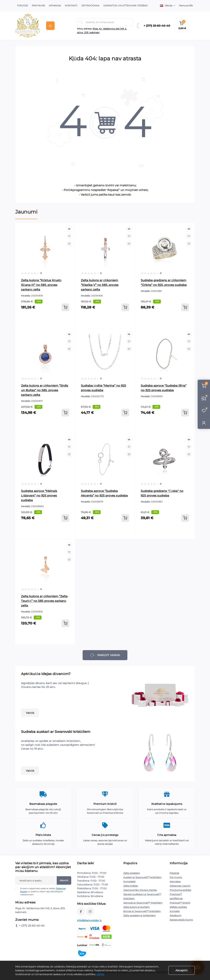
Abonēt (64, 880)
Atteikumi (175, 915)
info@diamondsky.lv (89, 920)
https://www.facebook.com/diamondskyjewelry (81, 912)
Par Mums (38, 5)
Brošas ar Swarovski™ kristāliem (142, 911)
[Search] (81, 22)
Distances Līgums (180, 886)
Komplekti (129, 882)
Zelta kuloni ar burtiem (137, 907)
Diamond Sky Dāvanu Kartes (140, 890)
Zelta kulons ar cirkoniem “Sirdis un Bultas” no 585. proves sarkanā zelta (45, 390)
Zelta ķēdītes (131, 886)
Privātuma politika (180, 890)
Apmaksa (55, 5)
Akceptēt (182, 970)
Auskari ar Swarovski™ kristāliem (142, 877)
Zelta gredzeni (132, 873)
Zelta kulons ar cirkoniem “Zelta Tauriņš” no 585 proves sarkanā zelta (44, 601)
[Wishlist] (69, 236)
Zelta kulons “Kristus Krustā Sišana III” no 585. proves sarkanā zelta (41, 285)
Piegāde (23, 5)
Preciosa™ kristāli (180, 903)
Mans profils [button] (186, 5)
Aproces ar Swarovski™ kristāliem (143, 903)
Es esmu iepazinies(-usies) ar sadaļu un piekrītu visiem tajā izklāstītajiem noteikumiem (43, 891)
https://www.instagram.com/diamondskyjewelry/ (90, 912)
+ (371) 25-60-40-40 (157, 26)
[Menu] (50, 26)
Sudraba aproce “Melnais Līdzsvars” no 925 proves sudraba (39, 495)
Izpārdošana (90, 5)
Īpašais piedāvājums (181, 920)
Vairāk (30, 713)
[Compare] (69, 243)
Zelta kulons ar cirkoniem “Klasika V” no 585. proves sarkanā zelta (100, 285)
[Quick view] (69, 229)
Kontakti (71, 5)
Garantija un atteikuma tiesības (125, 5)
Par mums (176, 877)
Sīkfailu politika (178, 907)
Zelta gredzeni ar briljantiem (140, 915)
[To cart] (65, 307)
